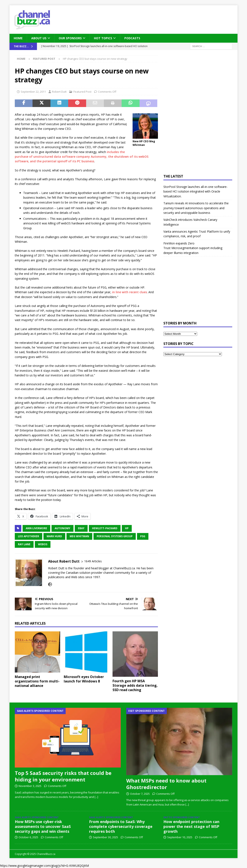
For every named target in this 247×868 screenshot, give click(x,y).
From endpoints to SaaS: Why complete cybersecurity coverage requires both (121, 827)
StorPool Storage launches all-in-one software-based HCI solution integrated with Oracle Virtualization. (195, 191)
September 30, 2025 (105, 837)
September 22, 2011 (33, 92)
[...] (96, 797)
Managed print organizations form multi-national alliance (37, 681)
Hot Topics (103, 38)
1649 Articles (93, 561)
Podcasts (132, 38)
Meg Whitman (79, 536)
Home (18, 38)
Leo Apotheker (28, 536)
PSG (143, 536)
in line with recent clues (130, 292)
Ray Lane (24, 544)
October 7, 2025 (140, 794)
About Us (39, 38)
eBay (81, 528)
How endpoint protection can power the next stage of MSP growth (191, 827)
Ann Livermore (36, 528)
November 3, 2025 (30, 786)
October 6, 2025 (28, 837)
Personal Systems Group (115, 536)
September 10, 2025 (180, 837)
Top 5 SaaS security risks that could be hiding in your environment (63, 776)
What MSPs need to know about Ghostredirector (166, 784)
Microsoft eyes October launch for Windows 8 (84, 679)
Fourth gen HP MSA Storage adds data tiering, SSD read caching (135, 685)
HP (127, 528)
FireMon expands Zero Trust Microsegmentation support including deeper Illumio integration (193, 248)
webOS (43, 544)
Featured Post (82, 92)
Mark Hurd (54, 536)
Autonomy (62, 528)
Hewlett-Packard (105, 528)
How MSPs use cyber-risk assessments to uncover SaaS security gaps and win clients (43, 827)
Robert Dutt (59, 92)
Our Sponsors (70, 38)
